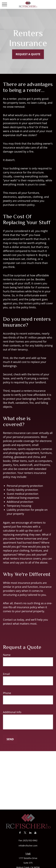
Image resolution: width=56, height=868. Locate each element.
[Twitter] (25, 833)
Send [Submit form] (10, 739)
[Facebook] (20, 833)
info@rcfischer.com (28, 846)
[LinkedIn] (30, 833)
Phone (7, 693)
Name (7, 655)
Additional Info (12, 712)
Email (6, 674)
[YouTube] (35, 833)
